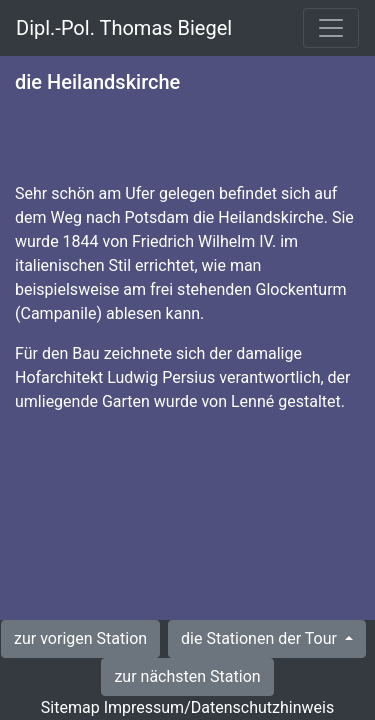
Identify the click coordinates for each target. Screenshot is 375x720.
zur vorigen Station (80, 638)
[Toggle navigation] (331, 28)
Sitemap (70, 707)
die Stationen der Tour (261, 638)
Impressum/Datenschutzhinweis (219, 707)
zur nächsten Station (187, 676)
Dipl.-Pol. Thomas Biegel (124, 28)
